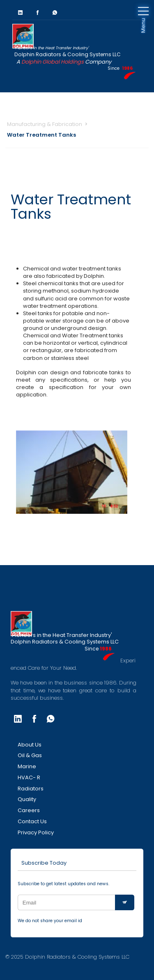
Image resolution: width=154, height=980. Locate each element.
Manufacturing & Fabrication (45, 124)
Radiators (31, 789)
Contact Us (32, 821)
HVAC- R (29, 777)
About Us (30, 745)
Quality (27, 799)
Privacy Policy (36, 832)
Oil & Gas (30, 755)
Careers (29, 810)
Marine (27, 766)
